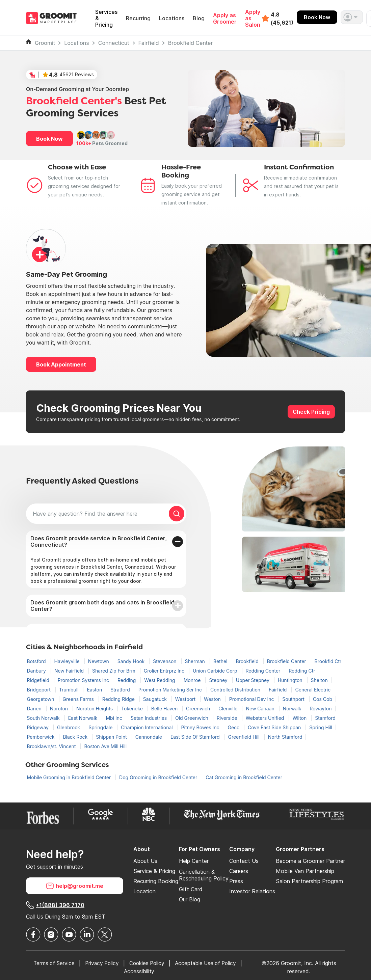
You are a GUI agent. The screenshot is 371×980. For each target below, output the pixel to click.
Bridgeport (39, 690)
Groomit (45, 43)
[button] (352, 17)
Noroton (60, 709)
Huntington (291, 680)
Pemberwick (42, 737)
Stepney (219, 680)
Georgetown (41, 699)
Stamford (325, 718)
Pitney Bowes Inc (201, 727)
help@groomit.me (75, 886)
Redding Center (264, 671)
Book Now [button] (49, 139)
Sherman (196, 661)
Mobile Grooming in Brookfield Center (70, 777)
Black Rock (76, 737)
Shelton (319, 680)
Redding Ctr (302, 671)
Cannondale (149, 737)
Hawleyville (68, 661)
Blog (199, 18)
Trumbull (70, 690)
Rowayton (321, 709)
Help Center (194, 861)
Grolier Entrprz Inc (165, 671)
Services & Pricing (106, 18)
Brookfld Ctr (328, 661)
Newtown (99, 661)
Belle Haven (165, 709)
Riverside (228, 718)
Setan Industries (149, 718)
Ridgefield (39, 680)
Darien (35, 709)
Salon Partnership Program (309, 881)
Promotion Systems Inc (84, 680)
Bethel (221, 661)
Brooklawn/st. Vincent (52, 746)
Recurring (138, 18)
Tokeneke (133, 709)
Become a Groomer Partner (310, 861)
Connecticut (114, 43)
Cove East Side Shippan (275, 727)
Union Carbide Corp (216, 671)
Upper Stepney (253, 680)
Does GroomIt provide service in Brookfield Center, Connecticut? (99, 541)
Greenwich (199, 709)
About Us (145, 861)
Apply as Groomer (225, 19)
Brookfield (248, 661)
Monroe (193, 680)
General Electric (313, 690)
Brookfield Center (191, 43)
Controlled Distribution (236, 690)
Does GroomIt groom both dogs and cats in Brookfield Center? (102, 606)
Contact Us (244, 861)
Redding (127, 680)
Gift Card (191, 889)
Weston (213, 699)
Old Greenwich (192, 718)
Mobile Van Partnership (305, 871)
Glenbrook (69, 727)
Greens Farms (79, 699)
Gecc (234, 727)
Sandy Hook (132, 661)
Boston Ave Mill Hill (105, 746)
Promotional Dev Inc (252, 699)
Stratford (121, 690)
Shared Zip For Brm (114, 671)
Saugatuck (156, 699)
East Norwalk (84, 718)
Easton (95, 690)
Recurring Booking (156, 881)
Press (236, 881)
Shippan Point (112, 737)
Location (144, 891)
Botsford (37, 661)
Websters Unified (266, 718)
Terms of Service (52, 963)
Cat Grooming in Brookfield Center (244, 777)
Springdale (101, 727)
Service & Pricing (154, 871)
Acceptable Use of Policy (209, 963)
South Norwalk (44, 718)
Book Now (317, 17)
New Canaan (261, 709)
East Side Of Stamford (196, 737)
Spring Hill (321, 727)
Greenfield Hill (244, 737)
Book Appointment (61, 364)
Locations (172, 18)
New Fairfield (70, 671)
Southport (294, 699)
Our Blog (190, 899)
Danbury (37, 671)
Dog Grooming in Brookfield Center (159, 777)
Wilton (300, 718)
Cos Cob (323, 699)
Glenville (229, 709)
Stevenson (165, 661)
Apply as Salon (253, 18)
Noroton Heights (95, 709)
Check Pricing (311, 412)
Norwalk (293, 709)
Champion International (147, 727)
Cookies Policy (148, 963)
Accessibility (140, 971)
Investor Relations (252, 891)
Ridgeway (38, 727)
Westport (186, 699)
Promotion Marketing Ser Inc (171, 690)
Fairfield (149, 43)
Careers (239, 871)
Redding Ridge (119, 699)
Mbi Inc (115, 718)
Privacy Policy (101, 963)
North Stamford (285, 737)
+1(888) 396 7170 (55, 905)
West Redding (160, 680)
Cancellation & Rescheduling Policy (204, 875)
